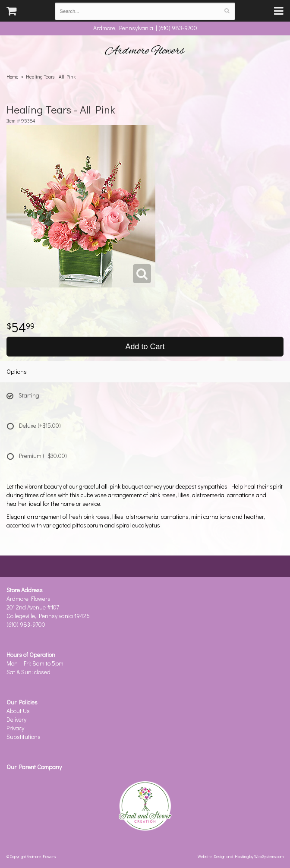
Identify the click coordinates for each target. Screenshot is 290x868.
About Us (18, 711)
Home (13, 77)
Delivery (16, 719)
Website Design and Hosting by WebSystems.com (241, 856)
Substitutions (24, 737)
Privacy (15, 728)
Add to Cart (145, 347)
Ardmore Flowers (145, 51)
